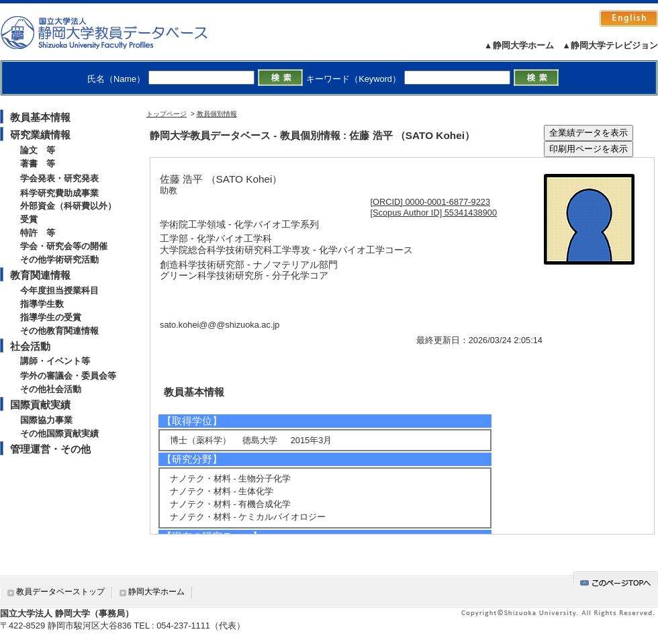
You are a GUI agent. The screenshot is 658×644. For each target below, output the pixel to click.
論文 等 (38, 150)
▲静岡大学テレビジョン (610, 45)
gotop (616, 581)
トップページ (167, 114)
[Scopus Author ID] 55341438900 (434, 213)
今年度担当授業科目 (59, 290)
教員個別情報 (217, 114)
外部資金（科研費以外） (68, 206)
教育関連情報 (40, 275)
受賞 (29, 219)
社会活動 (30, 346)
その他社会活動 (51, 389)
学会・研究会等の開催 (64, 246)
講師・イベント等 (55, 361)
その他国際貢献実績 (59, 433)
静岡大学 (118, 32)
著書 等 (38, 164)
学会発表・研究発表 (59, 178)
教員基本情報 (40, 117)
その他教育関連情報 (59, 331)
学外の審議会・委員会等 (68, 376)
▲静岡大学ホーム (519, 45)
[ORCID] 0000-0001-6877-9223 (431, 202)
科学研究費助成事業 (59, 193)
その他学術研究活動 (59, 260)
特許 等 (38, 233)
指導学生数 (42, 304)
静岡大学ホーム (156, 592)
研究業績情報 (40, 135)
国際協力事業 (46, 420)
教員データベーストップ (60, 592)
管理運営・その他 (50, 449)
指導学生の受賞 (51, 317)
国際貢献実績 (40, 405)
